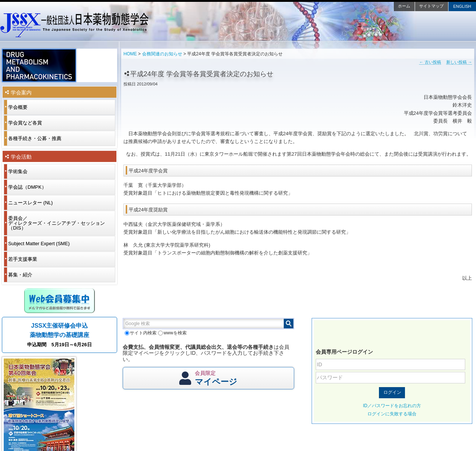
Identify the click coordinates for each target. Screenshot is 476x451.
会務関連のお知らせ (162, 54)
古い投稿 (430, 62)
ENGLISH (462, 6)
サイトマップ (431, 6)
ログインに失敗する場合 (392, 414)
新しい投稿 (459, 62)
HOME (130, 54)
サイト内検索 (141, 333)
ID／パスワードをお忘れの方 (392, 406)
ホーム (404, 6)
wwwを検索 (172, 333)
